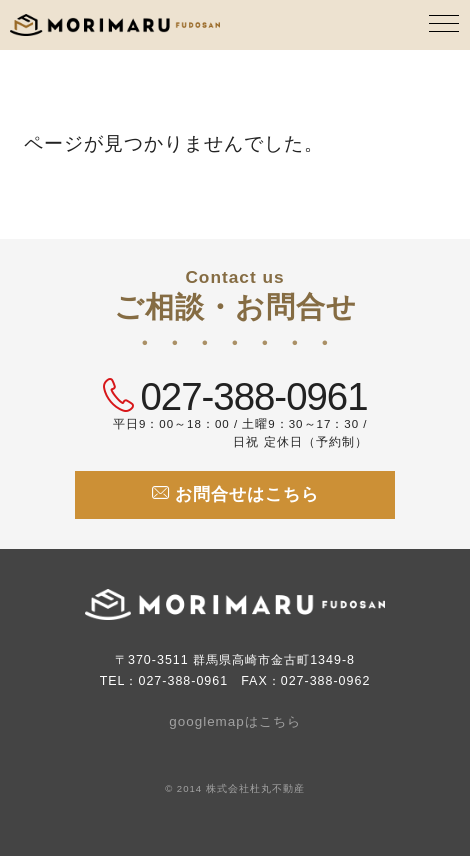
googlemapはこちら (235, 721)
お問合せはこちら (235, 494)
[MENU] (445, 25)
